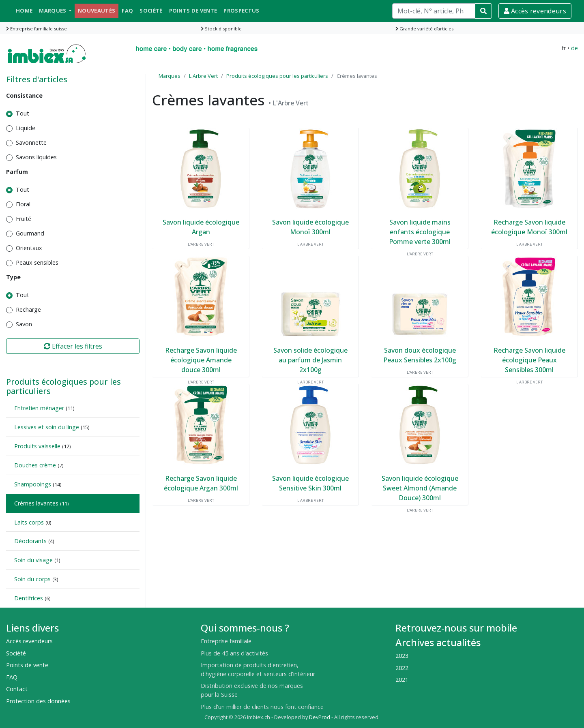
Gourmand (30, 233)
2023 (402, 656)
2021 (402, 680)
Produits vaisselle (37, 446)
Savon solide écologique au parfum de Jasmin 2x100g (310, 360)
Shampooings (33, 484)
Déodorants (30, 541)
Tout (23, 113)
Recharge (28, 309)
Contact (17, 689)
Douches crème (35, 465)
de (574, 48)
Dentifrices (29, 598)
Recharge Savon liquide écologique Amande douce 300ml (201, 360)
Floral (23, 204)
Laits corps (29, 522)
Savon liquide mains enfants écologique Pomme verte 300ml (420, 232)
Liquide (26, 128)
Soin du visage (33, 560)
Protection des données (38, 701)
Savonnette (31, 142)
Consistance (24, 95)
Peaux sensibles (37, 262)
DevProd (320, 717)
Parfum (17, 172)
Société (151, 11)
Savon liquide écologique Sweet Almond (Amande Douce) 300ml (420, 488)
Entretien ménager (39, 408)
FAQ (127, 11)
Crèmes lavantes (36, 503)
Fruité (24, 219)
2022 (402, 668)
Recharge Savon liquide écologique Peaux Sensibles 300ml (529, 360)
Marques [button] (53, 11)
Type (13, 277)
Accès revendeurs (535, 11)
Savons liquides (36, 157)
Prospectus (241, 11)
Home (24, 11)
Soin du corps (32, 579)
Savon (24, 324)
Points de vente (193, 11)
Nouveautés (97, 11)
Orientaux (29, 248)
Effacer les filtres (73, 346)
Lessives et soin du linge (47, 427)
